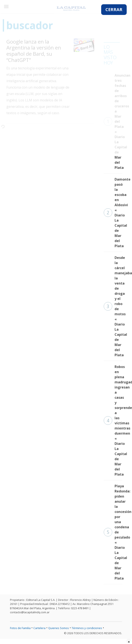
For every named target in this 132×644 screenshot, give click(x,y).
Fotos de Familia (20, 628)
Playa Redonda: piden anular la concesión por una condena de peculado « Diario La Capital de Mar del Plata (113, 532)
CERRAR (114, 9)
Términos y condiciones (87, 628)
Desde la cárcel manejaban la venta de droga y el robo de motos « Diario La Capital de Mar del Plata (113, 306)
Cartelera (39, 628)
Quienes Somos (59, 628)
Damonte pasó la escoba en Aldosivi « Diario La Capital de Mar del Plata (113, 213)
